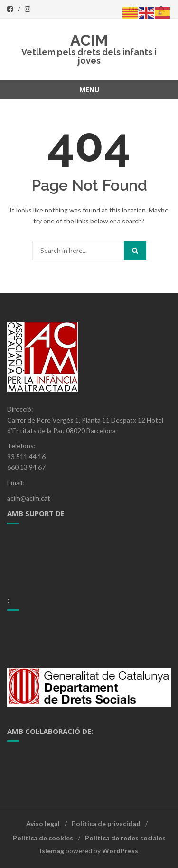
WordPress (120, 851)
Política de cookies (43, 838)
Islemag (52, 851)
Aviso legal (43, 824)
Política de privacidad (106, 824)
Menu (89, 90)
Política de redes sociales (125, 838)
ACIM (89, 40)
